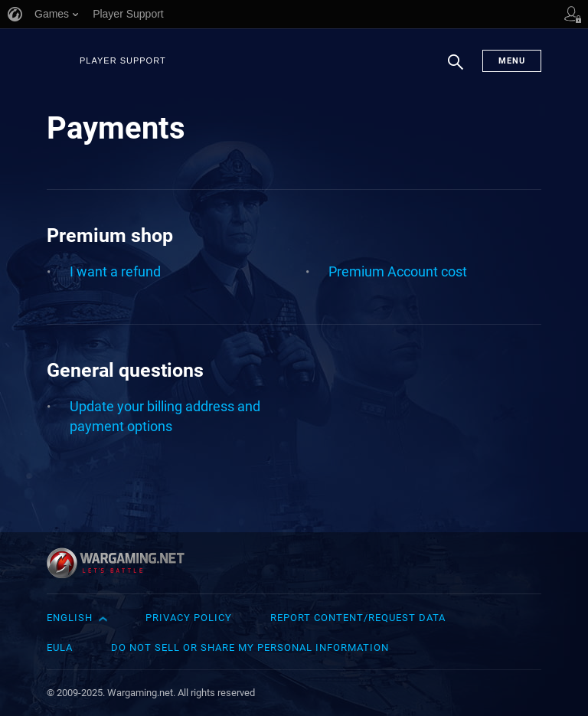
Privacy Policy (189, 618)
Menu (512, 61)
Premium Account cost (398, 271)
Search (456, 70)
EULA (60, 647)
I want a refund (115, 271)
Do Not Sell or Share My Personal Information (250, 647)
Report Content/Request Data (358, 618)
